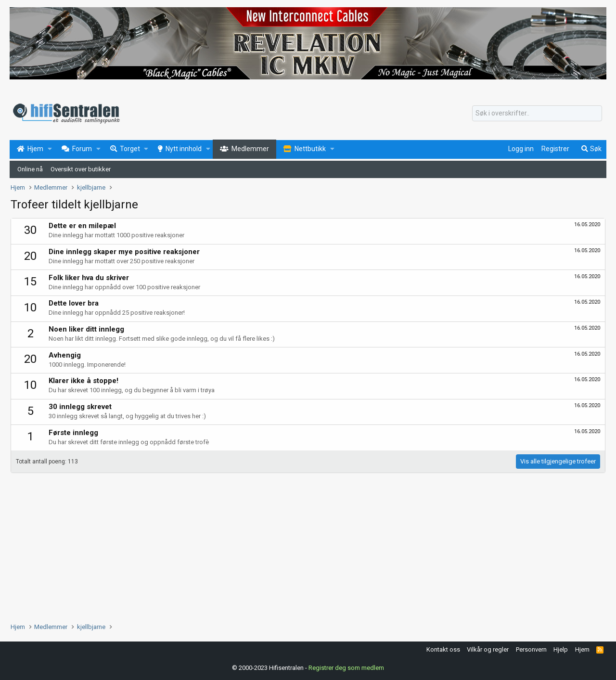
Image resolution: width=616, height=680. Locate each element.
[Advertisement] (299, 545)
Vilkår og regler (488, 649)
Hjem (582, 649)
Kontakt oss (443, 649)
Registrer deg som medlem (346, 668)
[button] (50, 149)
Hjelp (561, 649)
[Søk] (537, 114)
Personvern (531, 649)
